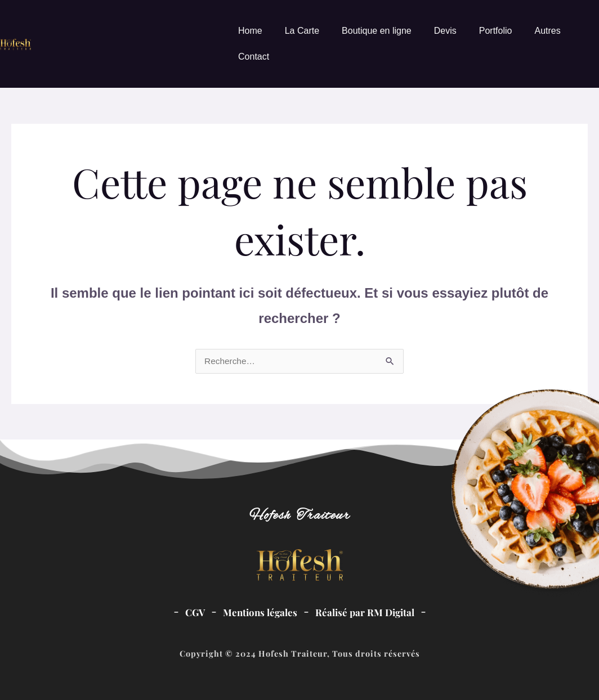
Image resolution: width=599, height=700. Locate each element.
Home (250, 31)
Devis (445, 31)
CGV (192, 612)
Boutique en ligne (377, 31)
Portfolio (496, 31)
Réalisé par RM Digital (366, 612)
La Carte (302, 31)
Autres (547, 31)
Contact (254, 57)
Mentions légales (259, 612)
